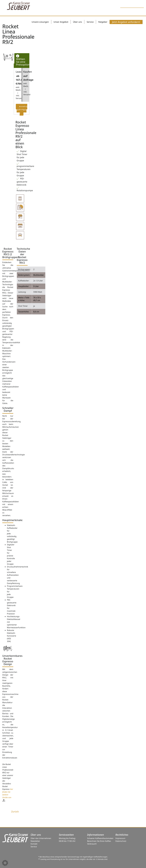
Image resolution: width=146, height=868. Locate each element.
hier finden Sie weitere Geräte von (8, 795)
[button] (5, 863)
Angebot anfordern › (22, 110)
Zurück (15, 812)
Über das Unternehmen (41, 838)
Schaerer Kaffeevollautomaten (100, 838)
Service (34, 847)
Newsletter (35, 841)
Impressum (120, 838)
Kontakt (34, 844)
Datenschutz (121, 841)
